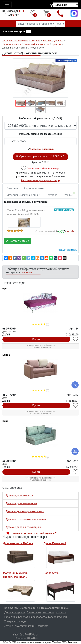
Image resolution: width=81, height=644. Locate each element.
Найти (61, 24)
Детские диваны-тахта (20, 496)
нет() (69, 231)
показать (27, 272)
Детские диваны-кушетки (21, 503)
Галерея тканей (57, 617)
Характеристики (34, 188)
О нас (37, 608)
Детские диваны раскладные (24, 527)
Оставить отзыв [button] (18, 241)
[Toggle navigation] (7, 5)
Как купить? (12, 608)
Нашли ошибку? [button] (68, 250)
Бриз (5, 421)
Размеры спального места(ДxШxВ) (40, 134)
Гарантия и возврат (16, 617)
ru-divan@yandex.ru (23, 626)
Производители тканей (55, 608)
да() (60, 231)
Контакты (48, 613)
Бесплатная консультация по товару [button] (41, 180)
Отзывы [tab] (69, 194)
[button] (17, 32)
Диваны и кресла (15, 613)
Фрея (5, 289)
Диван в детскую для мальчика (25, 511)
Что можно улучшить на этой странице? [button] (33, 533)
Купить (36, 339)
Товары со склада (15, 622)
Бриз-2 (6, 355)
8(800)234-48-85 (60, 13)
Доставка (51, 195)
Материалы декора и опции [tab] (23, 195)
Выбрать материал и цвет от (40, 157)
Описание (13, 188)
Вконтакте (42, 626)
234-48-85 (25, 634)
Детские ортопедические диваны (26, 519)
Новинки (61, 613)
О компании (34, 613)
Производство (38, 617)
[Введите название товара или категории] (36, 24)
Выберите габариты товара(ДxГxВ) (41, 119)
